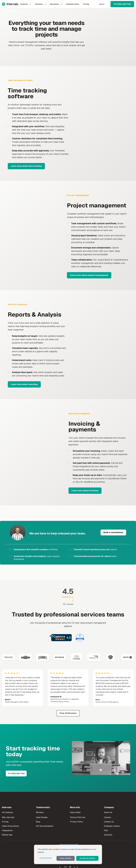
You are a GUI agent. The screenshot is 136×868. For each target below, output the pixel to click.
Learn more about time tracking (26, 166)
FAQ (106, 830)
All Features (7, 812)
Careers (107, 817)
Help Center (75, 812)
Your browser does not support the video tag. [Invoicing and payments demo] (32, 452)
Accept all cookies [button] (88, 858)
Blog (38, 822)
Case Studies (42, 817)
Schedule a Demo (112, 826)
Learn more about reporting (24, 384)
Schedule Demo (73, 4)
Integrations (7, 830)
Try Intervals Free (122, 4)
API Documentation (45, 826)
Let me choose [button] (49, 858)
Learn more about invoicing (85, 491)
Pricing (86, 4)
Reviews (40, 812)
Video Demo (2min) (10, 826)
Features (26, 4)
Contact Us (109, 822)
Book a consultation (113, 532)
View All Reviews (68, 713)
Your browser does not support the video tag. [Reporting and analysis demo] (103, 345)
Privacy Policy (77, 822)
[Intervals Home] (10, 4)
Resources (56, 4)
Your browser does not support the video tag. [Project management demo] (32, 236)
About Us (108, 812)
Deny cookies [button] (68, 858)
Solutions (41, 4)
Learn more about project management (89, 275)
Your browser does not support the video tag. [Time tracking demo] (104, 123)
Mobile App (7, 835)
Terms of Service (78, 817)
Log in (102, 4)
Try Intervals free (16, 773)
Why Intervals (8, 817)
